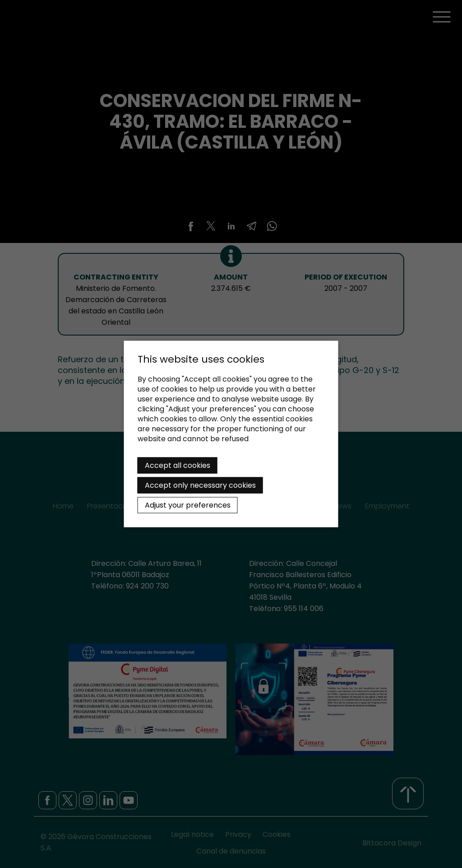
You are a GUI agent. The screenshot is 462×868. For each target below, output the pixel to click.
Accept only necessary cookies (200, 485)
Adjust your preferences (188, 505)
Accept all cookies (178, 465)
